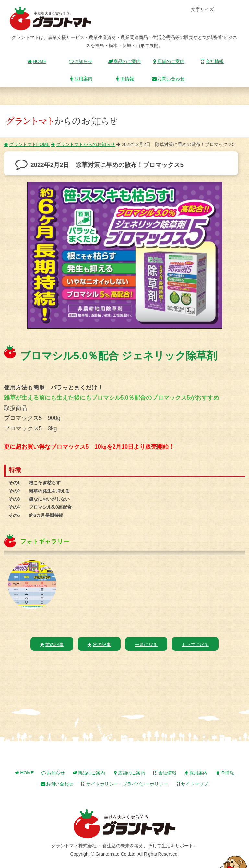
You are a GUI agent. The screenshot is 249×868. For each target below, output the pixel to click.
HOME (37, 61)
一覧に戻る (146, 645)
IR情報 (124, 79)
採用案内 (81, 79)
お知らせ (81, 61)
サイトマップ (192, 784)
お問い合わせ (168, 79)
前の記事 (52, 645)
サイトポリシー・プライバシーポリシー (124, 784)
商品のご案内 (124, 61)
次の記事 (99, 645)
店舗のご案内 (168, 61)
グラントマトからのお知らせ (83, 144)
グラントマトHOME (27, 144)
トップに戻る (195, 645)
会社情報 (212, 61)
